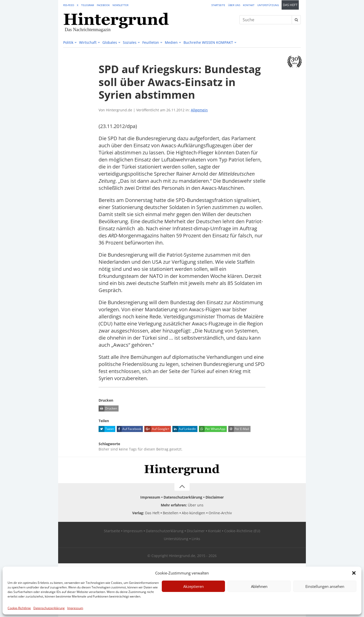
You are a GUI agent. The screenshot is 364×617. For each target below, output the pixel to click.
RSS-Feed (69, 5)
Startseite (218, 5)
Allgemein (199, 110)
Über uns (234, 5)
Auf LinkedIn (184, 429)
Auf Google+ (157, 429)
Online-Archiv (220, 513)
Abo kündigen (194, 513)
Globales (110, 42)
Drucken (108, 408)
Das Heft (290, 5)
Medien (171, 42)
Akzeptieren (194, 586)
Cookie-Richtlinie (19, 608)
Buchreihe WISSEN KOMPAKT (208, 42)
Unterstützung (268, 5)
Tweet (106, 429)
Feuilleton (151, 42)
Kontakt (249, 5)
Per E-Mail (239, 429)
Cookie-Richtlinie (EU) (242, 531)
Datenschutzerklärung (49, 608)
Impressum (75, 608)
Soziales (130, 42)
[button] (354, 573)
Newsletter (120, 5)
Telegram (88, 5)
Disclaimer (215, 497)
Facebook (103, 5)
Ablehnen (259, 586)
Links (196, 539)
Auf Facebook (129, 429)
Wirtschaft (88, 42)
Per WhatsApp (212, 429)
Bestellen (171, 513)
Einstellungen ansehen (325, 586)
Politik (68, 42)
